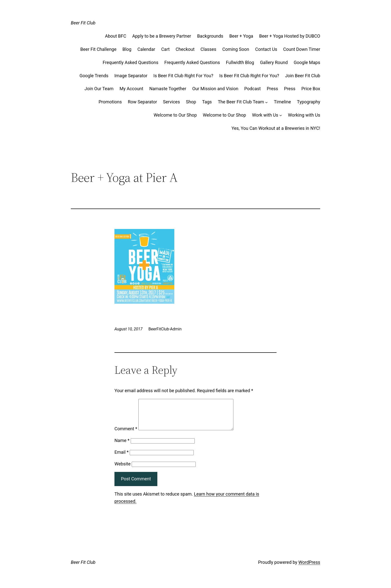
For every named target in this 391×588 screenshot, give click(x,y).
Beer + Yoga (241, 36)
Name (122, 446)
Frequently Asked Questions (131, 62)
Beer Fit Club (83, 23)
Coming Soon (236, 49)
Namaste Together (168, 89)
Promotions (110, 102)
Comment (126, 435)
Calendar (146, 49)
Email (122, 458)
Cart (165, 49)
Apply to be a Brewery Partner (162, 36)
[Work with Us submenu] (281, 115)
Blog (127, 49)
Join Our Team (99, 89)
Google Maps (307, 62)
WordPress (309, 568)
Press (272, 89)
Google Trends (94, 76)
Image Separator (131, 76)
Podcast (253, 89)
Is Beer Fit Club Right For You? (183, 76)
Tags (207, 102)
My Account (131, 89)
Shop (191, 102)
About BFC (116, 36)
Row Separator (143, 102)
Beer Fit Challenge (98, 49)
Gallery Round (274, 62)
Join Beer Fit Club (303, 76)
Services (172, 102)
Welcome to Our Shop (175, 115)
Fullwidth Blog (240, 62)
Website (122, 470)
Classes (208, 49)
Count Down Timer (302, 49)
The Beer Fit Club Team (241, 102)
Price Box (311, 89)
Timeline (282, 102)
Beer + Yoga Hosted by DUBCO (290, 36)
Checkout (185, 49)
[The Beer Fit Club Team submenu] (266, 102)
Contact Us (266, 49)
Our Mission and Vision (215, 89)
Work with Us (265, 115)
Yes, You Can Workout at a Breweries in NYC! (276, 128)
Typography (309, 102)
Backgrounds (210, 36)
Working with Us (304, 115)
